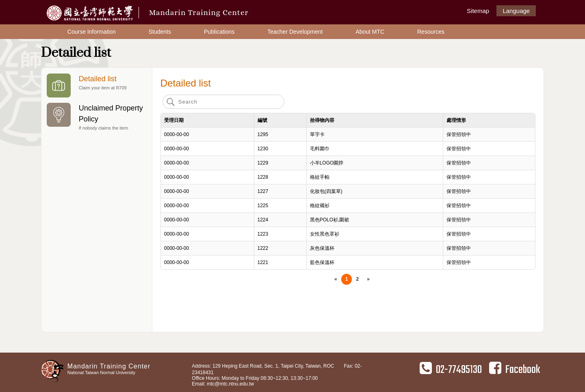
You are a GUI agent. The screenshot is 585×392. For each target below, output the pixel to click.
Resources (431, 32)
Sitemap (478, 11)
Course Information (92, 32)
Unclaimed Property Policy (96, 117)
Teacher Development (295, 32)
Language (516, 11)
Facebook (515, 370)
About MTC (370, 32)
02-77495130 (451, 370)
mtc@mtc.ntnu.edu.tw (230, 384)
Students (160, 32)
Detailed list (96, 85)
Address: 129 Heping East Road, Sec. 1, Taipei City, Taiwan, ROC (263, 366)
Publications (219, 32)
